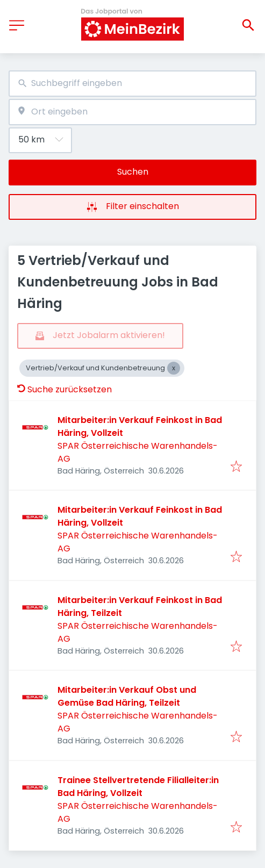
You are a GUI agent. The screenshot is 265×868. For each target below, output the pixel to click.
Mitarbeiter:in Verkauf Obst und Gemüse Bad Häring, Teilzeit (127, 696)
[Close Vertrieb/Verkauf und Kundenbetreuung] (174, 368)
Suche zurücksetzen (65, 389)
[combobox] (132, 84)
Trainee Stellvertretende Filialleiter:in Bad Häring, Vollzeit (138, 787)
